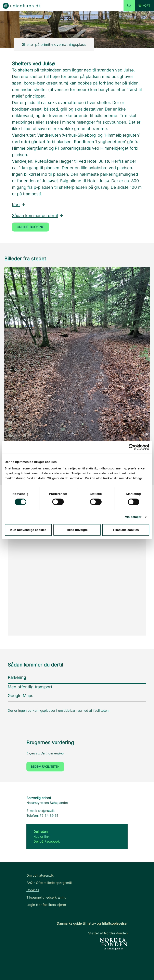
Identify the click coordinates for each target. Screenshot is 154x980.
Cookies (33, 890)
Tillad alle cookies (126, 530)
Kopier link (42, 836)
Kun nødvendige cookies (28, 530)
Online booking (30, 227)
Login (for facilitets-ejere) (46, 905)
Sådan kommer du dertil (38, 216)
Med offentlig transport (30, 687)
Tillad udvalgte (77, 530)
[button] (144, 6)
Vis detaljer (133, 517)
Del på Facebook (47, 841)
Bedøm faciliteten (45, 767)
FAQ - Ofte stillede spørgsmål (49, 883)
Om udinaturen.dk (40, 875)
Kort (19, 205)
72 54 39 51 (49, 816)
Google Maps (20, 696)
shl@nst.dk (46, 811)
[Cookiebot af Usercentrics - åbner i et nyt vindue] (132, 447)
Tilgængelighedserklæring (46, 897)
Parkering (17, 677)
